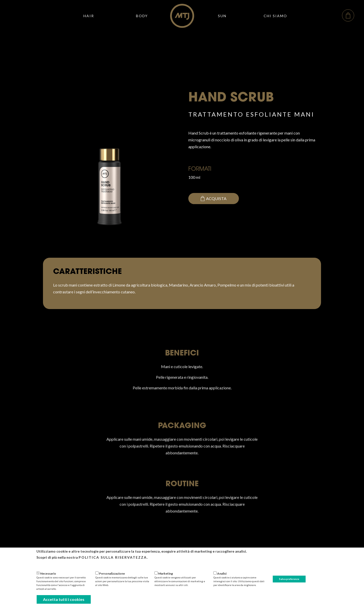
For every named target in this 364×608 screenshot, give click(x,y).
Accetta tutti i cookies (64, 599)
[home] (182, 16)
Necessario (48, 573)
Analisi (222, 573)
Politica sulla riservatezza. (113, 557)
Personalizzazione (112, 573)
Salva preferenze (289, 579)
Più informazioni (49, 564)
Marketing (166, 573)
